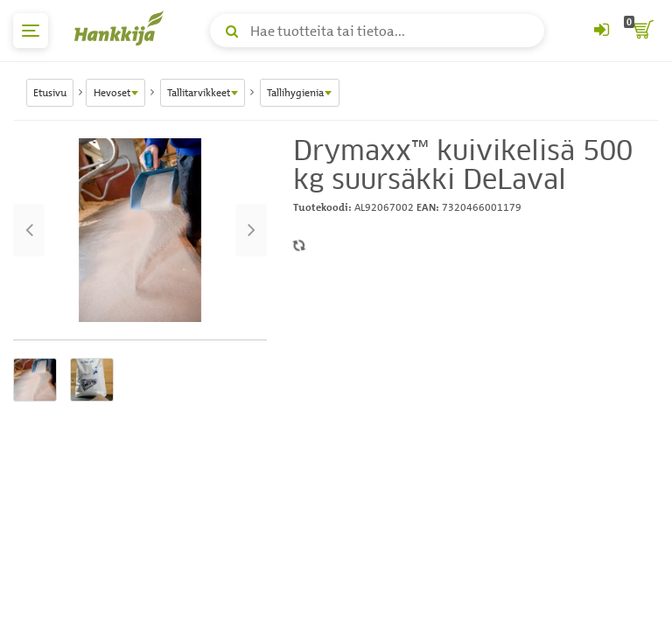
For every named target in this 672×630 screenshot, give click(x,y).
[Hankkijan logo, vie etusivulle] (122, 28)
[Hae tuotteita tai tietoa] (377, 31)
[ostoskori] (641, 31)
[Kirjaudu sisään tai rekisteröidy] (601, 31)
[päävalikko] (31, 31)
